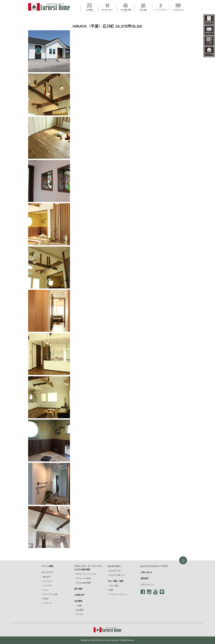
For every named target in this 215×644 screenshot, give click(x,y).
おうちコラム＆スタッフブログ (154, 566)
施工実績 (78, 589)
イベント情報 (47, 566)
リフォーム (48, 603)
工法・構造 (114, 586)
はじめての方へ (116, 571)
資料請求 (144, 578)
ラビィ (46, 590)
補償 (111, 590)
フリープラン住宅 (50, 594)
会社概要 (80, 610)
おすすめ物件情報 (83, 583)
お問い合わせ (146, 572)
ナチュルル (48, 581)
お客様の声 (79, 595)
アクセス (80, 614)
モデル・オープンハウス (86, 574)
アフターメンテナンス (118, 594)
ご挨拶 (79, 606)
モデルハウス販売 (83, 578)
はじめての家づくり (117, 575)
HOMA (46, 599)
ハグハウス (48, 586)
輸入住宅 (47, 577)
